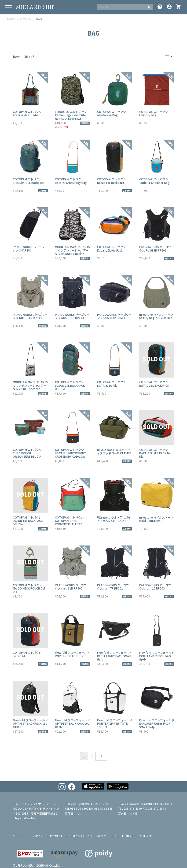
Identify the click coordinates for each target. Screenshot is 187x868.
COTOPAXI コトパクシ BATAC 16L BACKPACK (154, 384)
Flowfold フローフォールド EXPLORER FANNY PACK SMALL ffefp (157, 723)
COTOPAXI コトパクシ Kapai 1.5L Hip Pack (112, 248)
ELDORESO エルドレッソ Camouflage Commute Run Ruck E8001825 (71, 115)
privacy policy (105, 836)
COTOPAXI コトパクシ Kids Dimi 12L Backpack (29, 181)
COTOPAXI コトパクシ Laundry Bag (154, 113)
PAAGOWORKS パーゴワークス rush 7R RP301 (114, 587)
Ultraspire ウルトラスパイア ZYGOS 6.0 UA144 (114, 519)
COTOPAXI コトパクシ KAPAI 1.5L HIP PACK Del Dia (155, 453)
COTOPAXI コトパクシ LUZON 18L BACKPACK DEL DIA (28, 521)
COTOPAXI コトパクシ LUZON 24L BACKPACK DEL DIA (70, 385)
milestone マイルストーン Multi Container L (156, 519)
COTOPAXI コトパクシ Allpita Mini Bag (112, 113)
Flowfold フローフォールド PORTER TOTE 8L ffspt (72, 654)
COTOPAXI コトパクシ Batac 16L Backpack (112, 181)
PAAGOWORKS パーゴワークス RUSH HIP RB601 (114, 316)
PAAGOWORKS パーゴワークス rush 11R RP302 (72, 587)
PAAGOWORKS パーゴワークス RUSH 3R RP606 (156, 248)
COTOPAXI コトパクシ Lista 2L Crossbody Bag (71, 181)
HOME (11, 19)
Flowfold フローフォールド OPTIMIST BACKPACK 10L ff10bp (72, 723)
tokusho (128, 836)
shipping (38, 836)
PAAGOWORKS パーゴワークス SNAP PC (30, 248)
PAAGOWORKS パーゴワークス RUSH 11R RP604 (30, 316)
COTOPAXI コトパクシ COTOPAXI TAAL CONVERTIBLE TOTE (69, 521)
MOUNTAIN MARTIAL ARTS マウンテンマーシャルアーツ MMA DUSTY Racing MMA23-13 (72, 252)
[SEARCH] (121, 7)
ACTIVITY (26, 19)
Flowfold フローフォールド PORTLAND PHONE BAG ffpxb (157, 656)
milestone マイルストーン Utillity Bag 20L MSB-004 (156, 316)
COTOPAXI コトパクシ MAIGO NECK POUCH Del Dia (29, 588)
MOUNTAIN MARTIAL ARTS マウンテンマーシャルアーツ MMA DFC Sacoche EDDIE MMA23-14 (30, 387)
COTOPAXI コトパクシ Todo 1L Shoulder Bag (154, 181)
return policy (78, 836)
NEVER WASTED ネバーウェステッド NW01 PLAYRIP (114, 451)
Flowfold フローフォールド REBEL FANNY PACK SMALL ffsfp (115, 656)
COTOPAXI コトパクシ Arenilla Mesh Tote (27, 113)
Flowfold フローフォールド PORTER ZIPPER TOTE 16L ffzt (115, 723)
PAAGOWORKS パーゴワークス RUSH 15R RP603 (72, 316)
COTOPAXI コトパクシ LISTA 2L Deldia (112, 384)
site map (146, 836)
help (160, 7)
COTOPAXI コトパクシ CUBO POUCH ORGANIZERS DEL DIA (27, 453)
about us (20, 836)
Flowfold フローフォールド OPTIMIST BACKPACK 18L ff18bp (30, 723)
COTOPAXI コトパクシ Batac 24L (27, 654)
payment (56, 836)
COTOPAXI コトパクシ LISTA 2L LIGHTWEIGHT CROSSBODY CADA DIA (71, 453)
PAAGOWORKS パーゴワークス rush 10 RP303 (156, 587)
